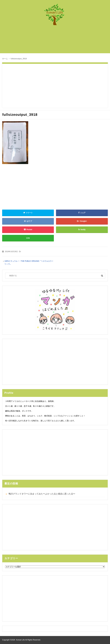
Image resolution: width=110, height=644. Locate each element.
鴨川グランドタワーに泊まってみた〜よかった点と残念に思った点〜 (42, 494)
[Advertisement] (56, 41)
